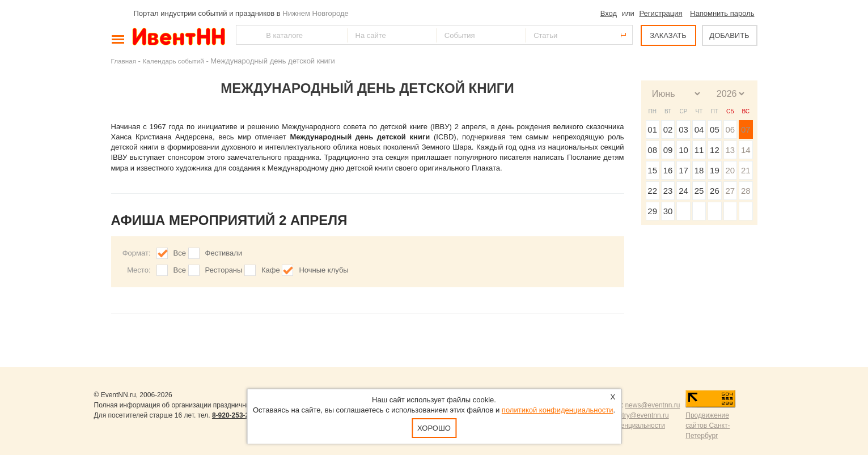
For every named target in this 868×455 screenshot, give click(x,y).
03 (683, 129)
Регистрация (660, 13)
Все (180, 253)
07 (746, 129)
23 (668, 191)
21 (746, 170)
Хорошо (434, 428)
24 (683, 191)
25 (699, 191)
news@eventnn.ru (652, 405)
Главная (124, 61)
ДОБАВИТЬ (729, 35)
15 (652, 170)
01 (652, 129)
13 (730, 150)
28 (746, 191)
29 (652, 211)
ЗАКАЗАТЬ (668, 35)
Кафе (271, 270)
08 (652, 150)
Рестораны (224, 270)
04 (699, 129)
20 (730, 170)
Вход (609, 13)
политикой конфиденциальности (558, 410)
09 (668, 150)
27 (730, 191)
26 (715, 191)
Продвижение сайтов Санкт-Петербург (708, 426)
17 (683, 170)
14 (746, 150)
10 (683, 150)
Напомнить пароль (722, 13)
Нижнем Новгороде (316, 13)
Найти (245, 35)
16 (668, 170)
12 (715, 150)
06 (730, 129)
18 (699, 170)
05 (715, 129)
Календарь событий (173, 61)
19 (715, 170)
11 (699, 150)
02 (668, 129)
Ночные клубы (323, 270)
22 (652, 191)
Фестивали (224, 253)
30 (668, 211)
